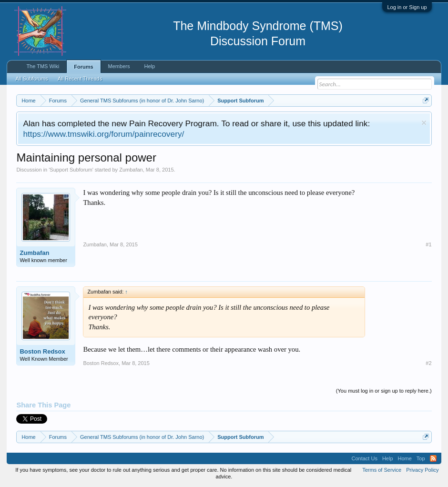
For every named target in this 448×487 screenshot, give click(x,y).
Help (149, 66)
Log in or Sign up (407, 7)
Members (119, 66)
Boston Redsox (42, 351)
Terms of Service (382, 470)
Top (421, 458)
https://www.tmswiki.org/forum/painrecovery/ (103, 134)
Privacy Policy (422, 470)
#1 (428, 244)
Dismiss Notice (424, 123)
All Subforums (31, 79)
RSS (433, 458)
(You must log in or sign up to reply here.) (384, 391)
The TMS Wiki (43, 66)
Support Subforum (71, 170)
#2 (428, 363)
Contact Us (364, 458)
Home (405, 458)
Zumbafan (131, 170)
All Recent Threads (80, 79)
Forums (83, 67)
